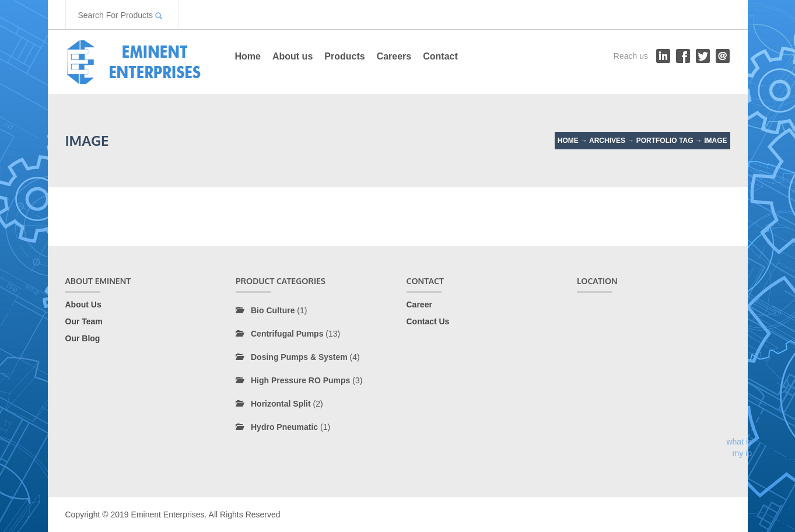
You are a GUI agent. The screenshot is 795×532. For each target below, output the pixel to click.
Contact (440, 56)
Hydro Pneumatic (284, 427)
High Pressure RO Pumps (300, 380)
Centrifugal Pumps (287, 334)
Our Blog (83, 338)
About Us (83, 304)
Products (344, 56)
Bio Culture (273, 310)
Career (419, 304)
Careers (394, 56)
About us (293, 56)
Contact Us (428, 321)
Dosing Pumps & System (299, 357)
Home (248, 56)
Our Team (84, 321)
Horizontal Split (281, 404)
